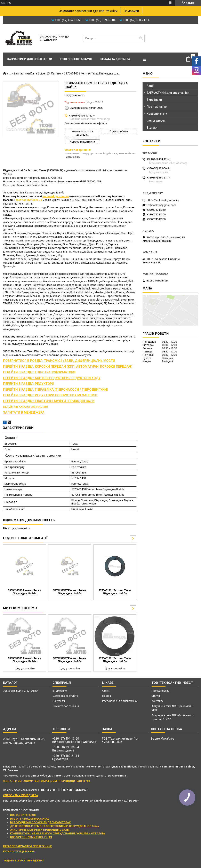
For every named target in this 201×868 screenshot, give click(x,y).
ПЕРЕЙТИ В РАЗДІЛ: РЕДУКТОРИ (29, 384)
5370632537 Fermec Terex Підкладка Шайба (70, 592)
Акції (150, 86)
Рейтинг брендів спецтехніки (120, 701)
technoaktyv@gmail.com (161, 205)
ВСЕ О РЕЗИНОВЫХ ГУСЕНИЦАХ (31, 837)
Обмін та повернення (66, 706)
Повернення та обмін (76, 59)
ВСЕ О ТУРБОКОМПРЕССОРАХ (29, 819)
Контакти (158, 701)
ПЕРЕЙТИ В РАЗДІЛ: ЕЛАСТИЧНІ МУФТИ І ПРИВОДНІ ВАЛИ (49, 401)
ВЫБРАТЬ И (46, 781)
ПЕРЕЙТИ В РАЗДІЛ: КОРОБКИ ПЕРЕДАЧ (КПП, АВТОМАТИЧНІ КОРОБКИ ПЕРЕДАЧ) (68, 367)
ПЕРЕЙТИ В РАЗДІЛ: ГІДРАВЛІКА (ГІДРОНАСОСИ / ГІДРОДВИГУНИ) (56, 390)
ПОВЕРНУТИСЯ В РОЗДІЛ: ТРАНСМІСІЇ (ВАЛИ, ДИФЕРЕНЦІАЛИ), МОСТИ (59, 361)
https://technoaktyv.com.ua (163, 200)
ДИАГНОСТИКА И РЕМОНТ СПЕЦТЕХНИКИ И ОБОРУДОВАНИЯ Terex (55, 826)
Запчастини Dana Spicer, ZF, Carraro (37, 73)
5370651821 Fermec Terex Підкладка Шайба (115, 592)
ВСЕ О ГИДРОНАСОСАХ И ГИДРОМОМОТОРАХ (40, 822)
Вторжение (60, 691)
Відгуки (152, 128)
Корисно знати (157, 114)
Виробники (154, 100)
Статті (106, 691)
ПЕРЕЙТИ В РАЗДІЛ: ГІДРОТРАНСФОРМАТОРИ (39, 372)
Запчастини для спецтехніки (30, 59)
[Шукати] (141, 38)
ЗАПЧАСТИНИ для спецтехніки (168, 93)
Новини (107, 696)
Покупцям (59, 701)
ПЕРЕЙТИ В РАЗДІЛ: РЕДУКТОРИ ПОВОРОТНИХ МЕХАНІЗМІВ (50, 395)
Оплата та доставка (115, 59)
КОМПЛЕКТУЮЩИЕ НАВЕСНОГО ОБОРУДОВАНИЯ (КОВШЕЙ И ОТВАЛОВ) (57, 833)
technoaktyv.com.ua (56, 196)
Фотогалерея (156, 121)
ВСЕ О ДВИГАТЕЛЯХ (23, 815)
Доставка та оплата (65, 696)
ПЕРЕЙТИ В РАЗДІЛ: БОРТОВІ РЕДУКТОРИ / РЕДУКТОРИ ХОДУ (52, 378)
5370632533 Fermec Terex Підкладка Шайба (25, 592)
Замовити (131, 11)
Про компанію (157, 107)
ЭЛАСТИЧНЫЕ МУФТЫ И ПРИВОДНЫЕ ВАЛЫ (40, 830)
